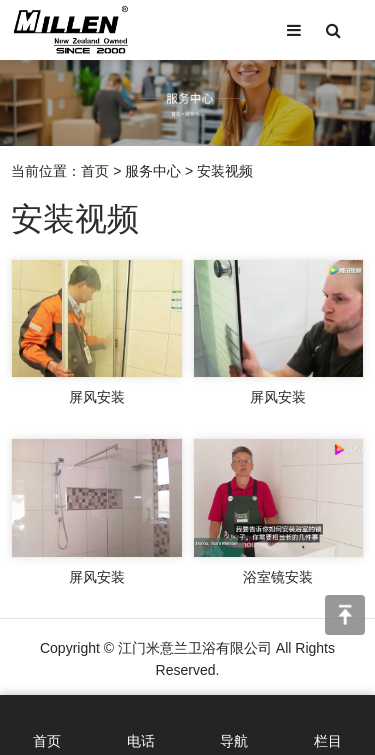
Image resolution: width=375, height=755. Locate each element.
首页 (95, 175)
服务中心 (153, 175)
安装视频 (225, 175)
